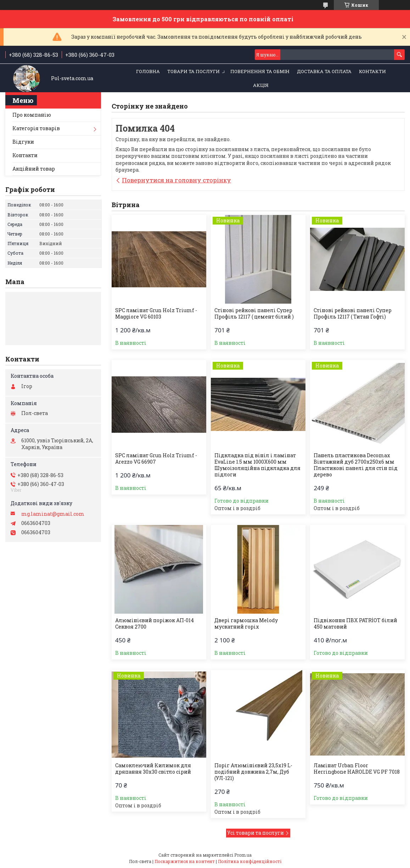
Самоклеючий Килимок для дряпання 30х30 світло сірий (153, 769)
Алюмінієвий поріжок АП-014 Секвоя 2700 (155, 624)
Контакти (372, 71)
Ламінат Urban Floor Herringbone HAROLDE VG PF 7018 (357, 769)
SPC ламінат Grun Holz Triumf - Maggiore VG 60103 (156, 314)
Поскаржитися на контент (185, 861)
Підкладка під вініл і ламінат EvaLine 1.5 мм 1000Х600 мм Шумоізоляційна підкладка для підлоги (257, 465)
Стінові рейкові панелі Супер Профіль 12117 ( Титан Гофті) (353, 314)
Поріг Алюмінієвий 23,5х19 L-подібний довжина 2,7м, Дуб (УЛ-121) (253, 772)
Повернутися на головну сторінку (176, 180)
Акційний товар (34, 169)
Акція (261, 85)
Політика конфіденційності (250, 861)
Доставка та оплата (324, 71)
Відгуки (23, 142)
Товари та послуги (193, 71)
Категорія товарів (36, 128)
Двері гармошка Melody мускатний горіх (246, 624)
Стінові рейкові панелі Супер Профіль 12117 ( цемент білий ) (254, 314)
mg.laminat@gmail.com (53, 514)
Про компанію (32, 115)
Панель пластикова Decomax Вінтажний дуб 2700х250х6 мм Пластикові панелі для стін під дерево (356, 465)
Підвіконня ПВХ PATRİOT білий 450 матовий (355, 624)
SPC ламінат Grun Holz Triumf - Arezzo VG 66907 (156, 459)
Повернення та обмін (260, 71)
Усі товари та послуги (255, 833)
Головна (148, 71)
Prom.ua (243, 855)
